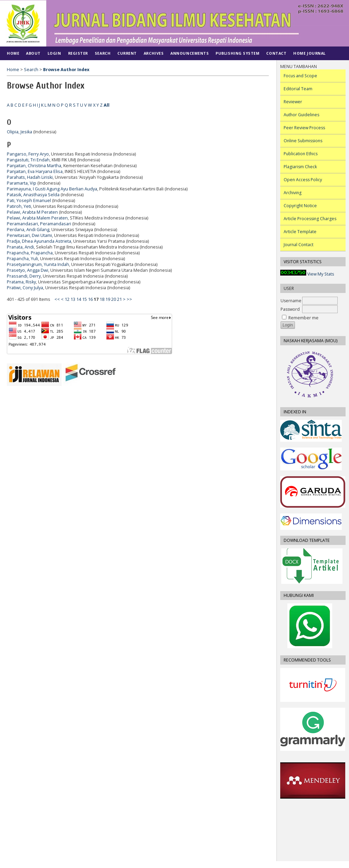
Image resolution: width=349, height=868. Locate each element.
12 (67, 299)
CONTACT (276, 53)
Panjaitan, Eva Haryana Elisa (35, 171)
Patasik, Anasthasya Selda (33, 195)
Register (78, 53)
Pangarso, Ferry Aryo (28, 154)
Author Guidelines (301, 115)
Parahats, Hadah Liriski (30, 177)
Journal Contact (299, 245)
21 (119, 299)
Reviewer (293, 102)
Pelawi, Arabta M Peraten (32, 212)
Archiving (293, 193)
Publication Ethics (301, 154)
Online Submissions (303, 141)
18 (102, 299)
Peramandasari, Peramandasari (39, 224)
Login (54, 53)
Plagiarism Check (300, 167)
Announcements (190, 53)
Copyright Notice (300, 206)
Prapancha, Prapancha (30, 253)
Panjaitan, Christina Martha (34, 166)
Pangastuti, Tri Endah (28, 160)
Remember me (303, 318)
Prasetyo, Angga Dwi (28, 270)
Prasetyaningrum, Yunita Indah (38, 264)
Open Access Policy (303, 180)
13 (73, 299)
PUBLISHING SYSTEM (237, 53)
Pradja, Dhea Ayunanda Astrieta (39, 241)
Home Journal (309, 53)
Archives (154, 53)
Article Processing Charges (310, 219)
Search (103, 53)
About (33, 53)
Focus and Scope (300, 76)
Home (13, 53)
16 (90, 299)
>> (129, 299)
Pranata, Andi (20, 247)
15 (85, 299)
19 (108, 299)
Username (291, 301)
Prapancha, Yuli (22, 259)
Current (127, 53)
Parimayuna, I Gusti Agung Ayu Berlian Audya (52, 189)
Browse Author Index (66, 70)
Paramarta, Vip (22, 183)
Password (290, 309)
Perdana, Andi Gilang (28, 230)
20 (114, 299)
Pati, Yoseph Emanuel (29, 201)
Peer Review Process (304, 128)
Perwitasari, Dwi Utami (29, 235)
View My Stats (321, 274)
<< (57, 299)
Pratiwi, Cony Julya (25, 288)
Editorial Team (298, 89)
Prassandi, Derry (24, 276)
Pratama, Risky (21, 282)
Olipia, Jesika (20, 132)
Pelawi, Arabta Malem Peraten (37, 218)
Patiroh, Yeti (19, 206)
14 (79, 299)
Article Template (300, 232)
